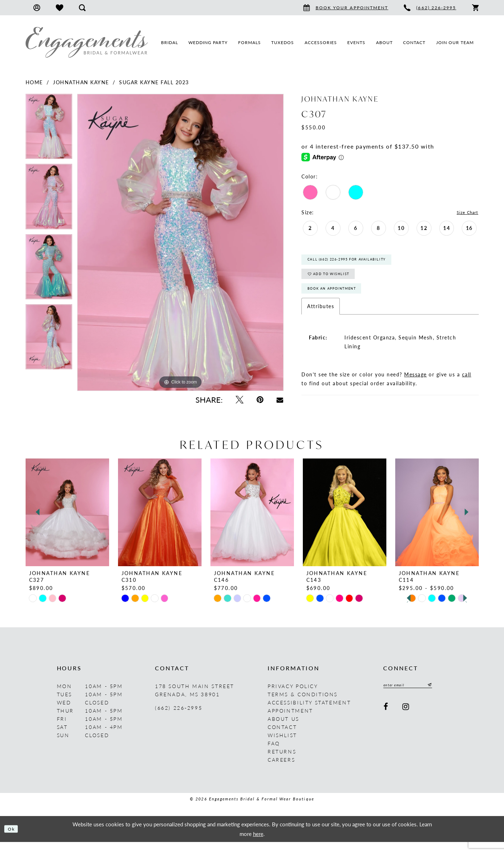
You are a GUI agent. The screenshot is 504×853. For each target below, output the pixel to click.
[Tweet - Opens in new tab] (239, 400)
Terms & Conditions (303, 705)
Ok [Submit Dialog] (13, 840)
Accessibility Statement (309, 713)
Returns (282, 762)
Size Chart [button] (465, 213)
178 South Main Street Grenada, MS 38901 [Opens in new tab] (195, 701)
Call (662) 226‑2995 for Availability (361, 263)
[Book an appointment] (346, 8)
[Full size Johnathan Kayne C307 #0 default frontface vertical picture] (180, 242)
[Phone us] (430, 8)
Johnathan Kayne (81, 82)
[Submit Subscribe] (442, 697)
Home (34, 82)
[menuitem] (37, 8)
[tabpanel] (49, 129)
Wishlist (282, 746)
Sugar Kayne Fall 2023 (154, 82)
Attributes (321, 319)
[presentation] (67, 523)
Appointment (290, 721)
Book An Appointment (342, 300)
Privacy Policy (293, 697)
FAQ (274, 754)
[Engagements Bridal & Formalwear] (87, 42)
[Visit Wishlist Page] (60, 8)
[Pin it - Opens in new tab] (260, 400)
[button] (37, 8)
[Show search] (82, 8)
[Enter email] (415, 697)
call (467, 387)
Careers (281, 771)
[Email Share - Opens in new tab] (280, 400)
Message (415, 387)
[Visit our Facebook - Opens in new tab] (387, 720)
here (258, 844)
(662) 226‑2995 (179, 719)
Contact (282, 738)
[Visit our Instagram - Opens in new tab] (406, 720)
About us (283, 730)
